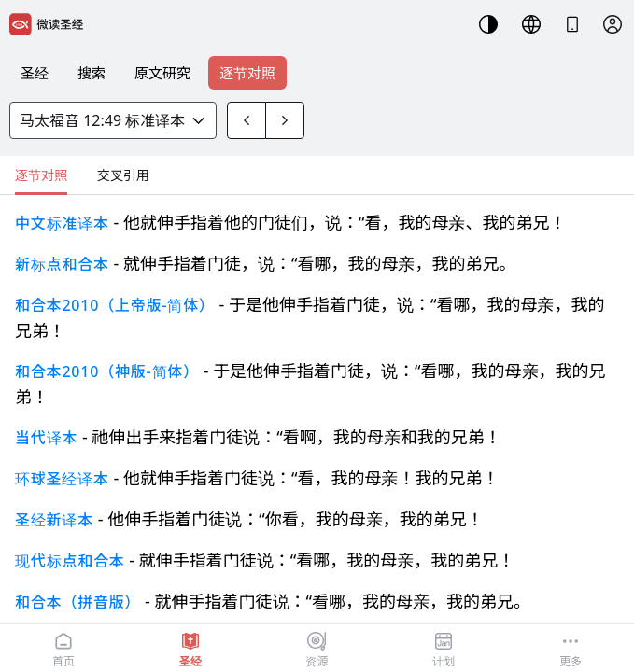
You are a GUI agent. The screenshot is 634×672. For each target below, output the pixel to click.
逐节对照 (247, 73)
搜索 (92, 73)
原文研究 (162, 73)
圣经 (35, 73)
